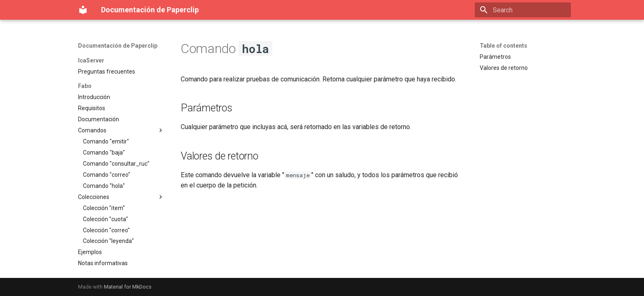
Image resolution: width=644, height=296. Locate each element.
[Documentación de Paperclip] (83, 10)
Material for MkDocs (128, 287)
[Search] (523, 10)
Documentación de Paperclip (118, 46)
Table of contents (504, 46)
